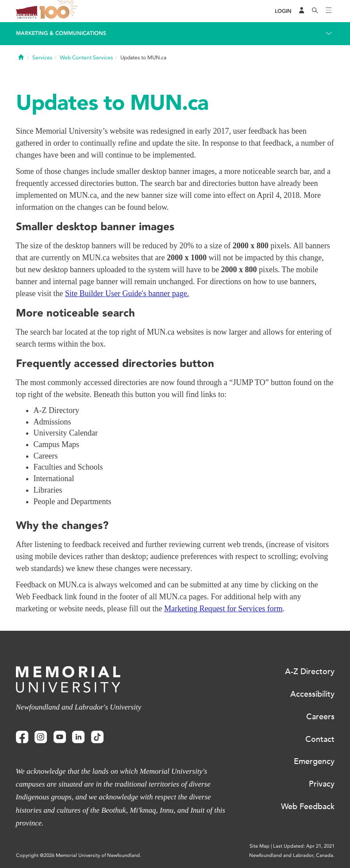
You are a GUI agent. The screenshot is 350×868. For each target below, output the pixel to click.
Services (42, 58)
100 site (60, 11)
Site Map (260, 846)
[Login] (283, 11)
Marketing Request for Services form (223, 609)
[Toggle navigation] (329, 11)
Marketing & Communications (61, 33)
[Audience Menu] (302, 11)
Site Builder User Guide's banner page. (127, 293)
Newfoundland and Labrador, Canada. (292, 855)
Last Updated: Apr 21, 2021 (304, 846)
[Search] (315, 11)
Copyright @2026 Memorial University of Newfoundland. (79, 855)
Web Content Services (86, 58)
